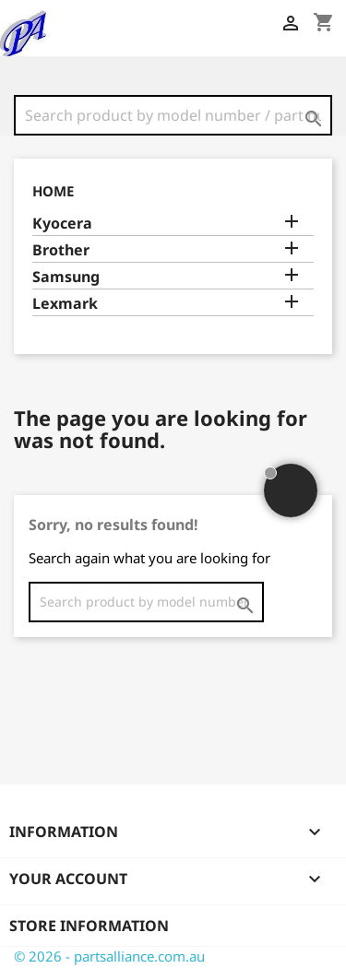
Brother (61, 250)
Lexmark (65, 304)
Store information (89, 926)
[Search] (173, 115)
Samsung (66, 277)
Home (53, 191)
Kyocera (62, 224)
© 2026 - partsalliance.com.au (109, 956)
